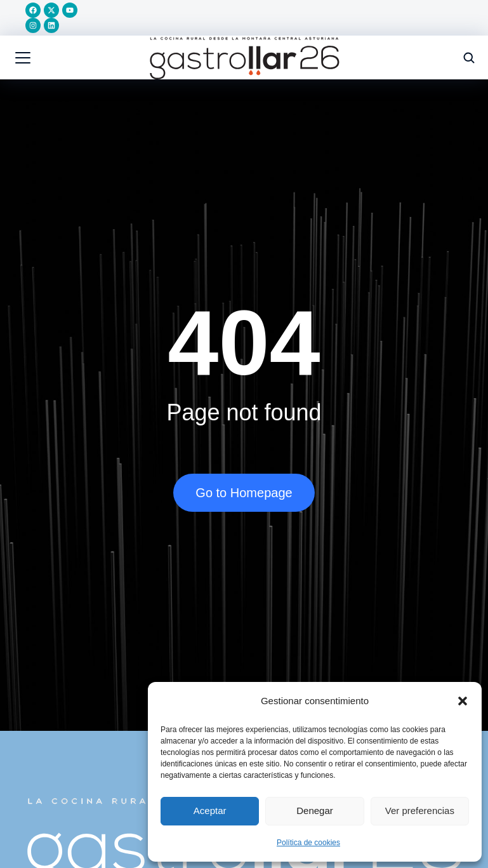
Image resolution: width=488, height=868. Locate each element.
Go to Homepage (244, 493)
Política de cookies (308, 843)
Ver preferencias (420, 811)
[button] (463, 701)
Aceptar (210, 811)
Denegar (315, 811)
